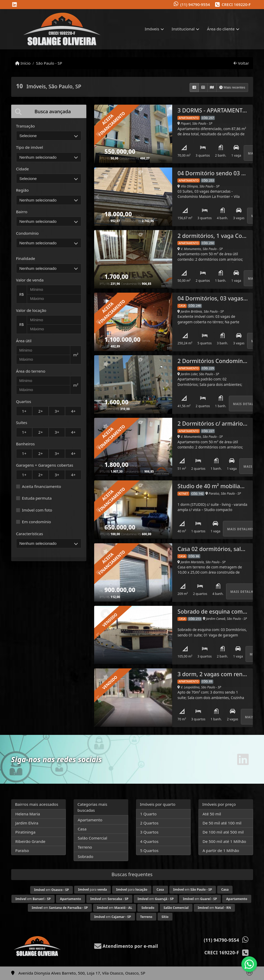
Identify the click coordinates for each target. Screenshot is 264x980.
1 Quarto (148, 814)
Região (22, 190)
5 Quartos (149, 850)
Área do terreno (31, 371)
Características (30, 534)
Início (23, 63)
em (51, 890)
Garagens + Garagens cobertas (45, 465)
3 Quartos (149, 832)
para (92, 890)
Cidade (22, 169)
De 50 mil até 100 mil (222, 823)
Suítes (22, 422)
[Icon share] (15, 5)
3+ (57, 411)
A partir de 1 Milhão (221, 850)
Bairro (22, 212)
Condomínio (27, 233)
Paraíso (22, 850)
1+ (24, 411)
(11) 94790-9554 (195, 4)
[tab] (49, 111)
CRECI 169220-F (236, 4)
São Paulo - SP (49, 63)
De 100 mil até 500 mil (223, 832)
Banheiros (25, 444)
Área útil (24, 341)
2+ (40, 411)
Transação (25, 126)
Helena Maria (28, 814)
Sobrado (86, 856)
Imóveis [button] (152, 29)
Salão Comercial (93, 838)
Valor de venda (30, 280)
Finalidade (26, 258)
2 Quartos (149, 823)
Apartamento (90, 820)
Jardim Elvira (27, 823)
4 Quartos (149, 841)
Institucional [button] (183, 29)
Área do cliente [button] (221, 29)
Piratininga (25, 832)
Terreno (85, 847)
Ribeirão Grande (30, 841)
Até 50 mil (212, 814)
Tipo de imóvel (30, 147)
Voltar (241, 63)
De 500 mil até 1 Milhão (224, 841)
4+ (73, 411)
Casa (82, 829)
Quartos (24, 401)
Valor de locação (31, 310)
